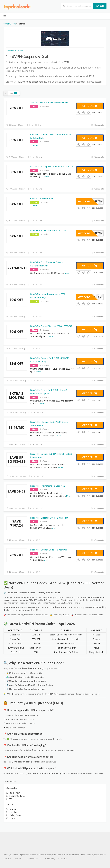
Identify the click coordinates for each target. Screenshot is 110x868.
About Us (7, 859)
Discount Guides (34, 859)
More (36, 145)
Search (100, 6)
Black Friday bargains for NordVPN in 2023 (51, 166)
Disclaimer (19, 859)
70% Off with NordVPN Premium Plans (49, 102)
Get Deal (90, 106)
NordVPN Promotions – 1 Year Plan (47, 486)
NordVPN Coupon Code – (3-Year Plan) (49, 550)
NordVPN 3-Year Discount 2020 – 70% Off (51, 326)
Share (30, 125)
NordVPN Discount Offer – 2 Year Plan (49, 518)
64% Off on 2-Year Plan (41, 198)
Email (39, 125)
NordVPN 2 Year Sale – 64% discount (48, 230)
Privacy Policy (49, 859)
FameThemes (100, 855)
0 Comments (97, 125)
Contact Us (63, 859)
